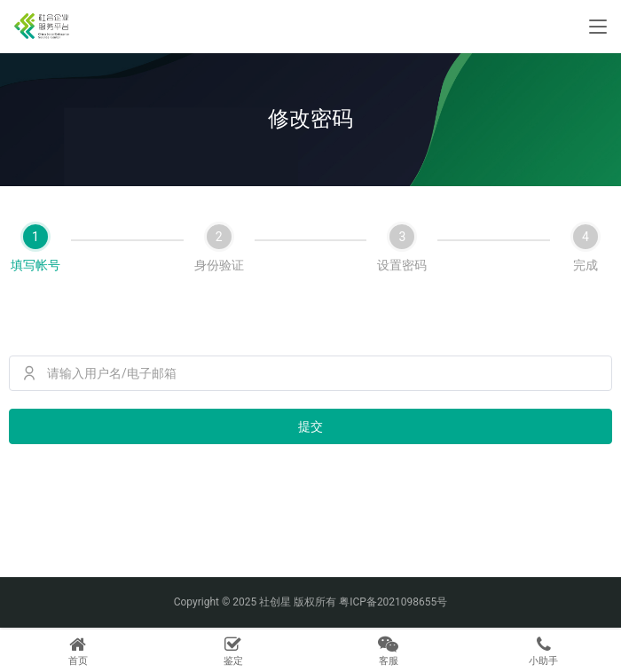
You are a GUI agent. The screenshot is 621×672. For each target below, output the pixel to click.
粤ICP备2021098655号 (393, 602)
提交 (310, 426)
